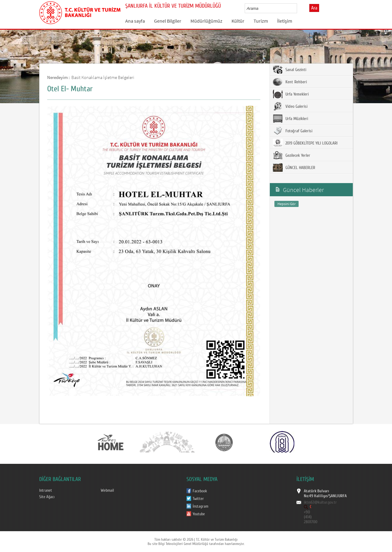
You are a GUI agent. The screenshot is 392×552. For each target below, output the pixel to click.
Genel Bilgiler (168, 21)
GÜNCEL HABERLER (294, 167)
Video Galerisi (290, 106)
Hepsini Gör (286, 204)
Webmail (107, 490)
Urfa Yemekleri (291, 94)
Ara (314, 8)
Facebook (200, 491)
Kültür (238, 21)
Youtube (199, 514)
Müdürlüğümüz (206, 21)
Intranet (46, 490)
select (299, 8)
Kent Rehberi (290, 82)
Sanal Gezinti (290, 69)
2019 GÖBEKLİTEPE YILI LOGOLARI (305, 143)
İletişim (285, 21)
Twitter (198, 499)
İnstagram (200, 506)
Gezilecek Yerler (292, 155)
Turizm (261, 21)
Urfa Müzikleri (290, 118)
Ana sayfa (135, 21)
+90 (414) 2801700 (311, 517)
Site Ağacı (47, 497)
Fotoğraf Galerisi (293, 131)
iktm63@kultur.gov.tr (320, 502)
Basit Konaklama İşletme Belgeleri (103, 77)
